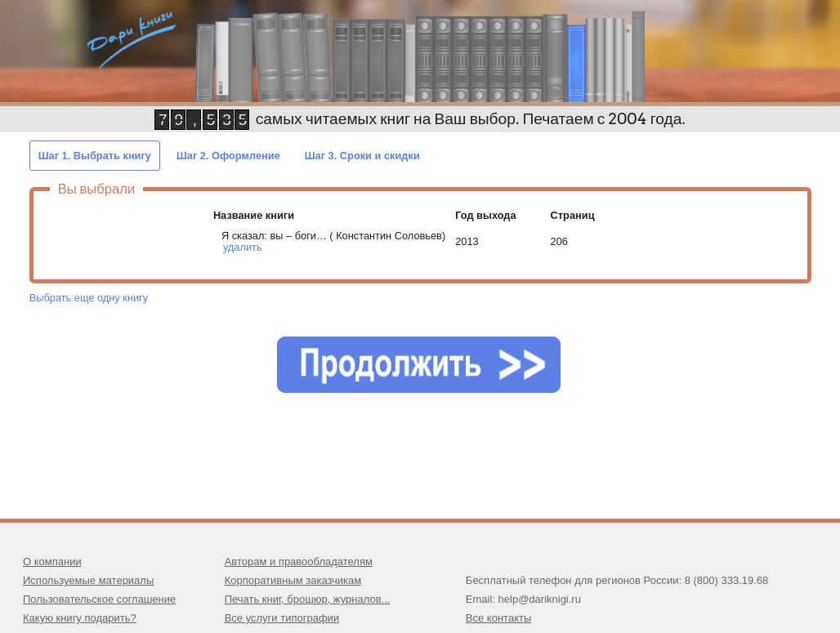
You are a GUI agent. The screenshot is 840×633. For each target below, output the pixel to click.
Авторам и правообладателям (299, 562)
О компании (52, 562)
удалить (243, 247)
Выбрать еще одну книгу (89, 298)
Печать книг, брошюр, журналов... (308, 599)
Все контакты (498, 618)
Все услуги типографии (282, 618)
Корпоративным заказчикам (293, 580)
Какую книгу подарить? (80, 618)
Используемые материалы (88, 580)
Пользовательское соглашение (99, 599)
